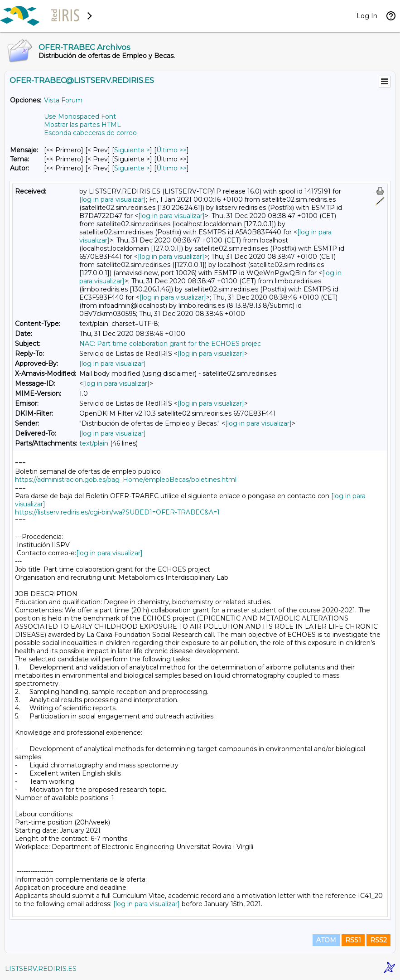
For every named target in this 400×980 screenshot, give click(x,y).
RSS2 (378, 940)
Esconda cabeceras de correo (90, 133)
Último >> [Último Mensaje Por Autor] (171, 168)
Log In (367, 16)
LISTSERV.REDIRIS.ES (41, 969)
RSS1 (353, 940)
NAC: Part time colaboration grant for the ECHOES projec (170, 344)
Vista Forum (63, 100)
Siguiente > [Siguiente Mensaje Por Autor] (132, 168)
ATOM (326, 940)
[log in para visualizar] (113, 199)
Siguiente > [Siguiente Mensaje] (132, 150)
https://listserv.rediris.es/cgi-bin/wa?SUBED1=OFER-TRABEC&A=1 (117, 512)
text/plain (94, 443)
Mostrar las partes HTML (82, 125)
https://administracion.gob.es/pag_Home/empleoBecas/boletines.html (126, 480)
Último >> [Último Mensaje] (171, 150)
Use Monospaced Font (80, 116)
